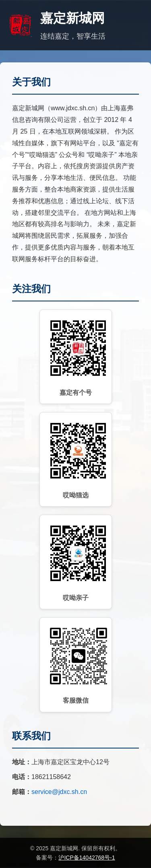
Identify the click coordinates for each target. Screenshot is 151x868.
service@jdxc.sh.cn (59, 792)
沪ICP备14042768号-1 (87, 858)
